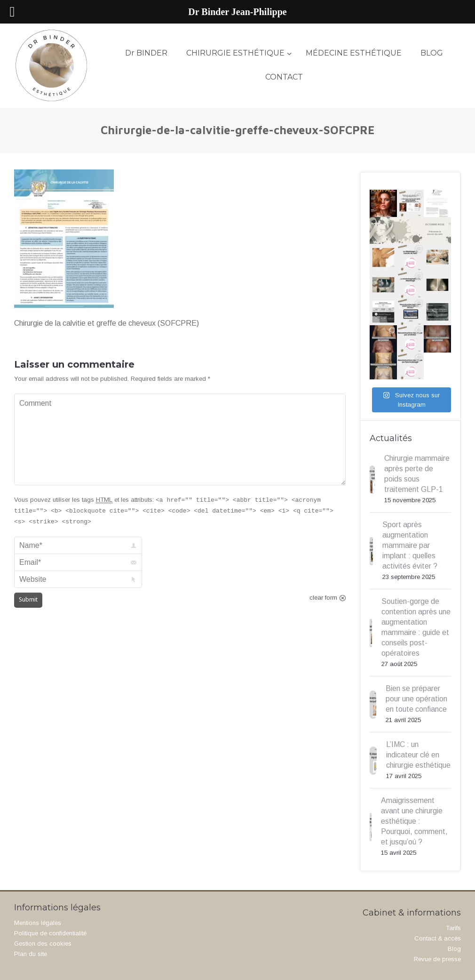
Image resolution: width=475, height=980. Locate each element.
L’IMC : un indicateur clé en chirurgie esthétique (418, 755)
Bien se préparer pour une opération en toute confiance (416, 699)
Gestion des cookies (43, 944)
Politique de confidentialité (50, 933)
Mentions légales (38, 923)
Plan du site (31, 954)
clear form (323, 598)
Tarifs (453, 928)
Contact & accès (438, 938)
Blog (454, 949)
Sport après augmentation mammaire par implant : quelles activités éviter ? (410, 545)
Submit (28, 599)
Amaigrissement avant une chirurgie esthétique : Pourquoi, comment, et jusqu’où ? (414, 821)
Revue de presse (437, 959)
